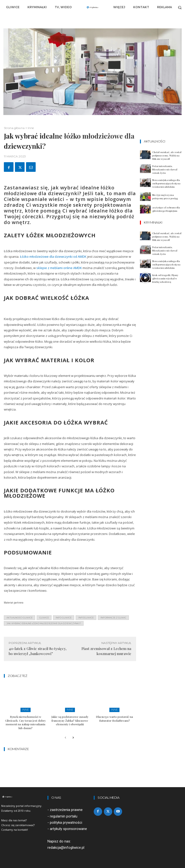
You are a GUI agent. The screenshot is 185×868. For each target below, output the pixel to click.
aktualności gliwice (20, 618)
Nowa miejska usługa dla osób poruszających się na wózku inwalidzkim (166, 183)
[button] (180, 7)
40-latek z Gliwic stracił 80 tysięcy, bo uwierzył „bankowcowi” (38, 651)
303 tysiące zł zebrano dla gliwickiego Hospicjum (166, 209)
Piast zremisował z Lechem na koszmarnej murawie (106, 651)
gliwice (44, 618)
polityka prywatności (66, 822)
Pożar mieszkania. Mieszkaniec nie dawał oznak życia (165, 169)
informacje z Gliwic (113, 618)
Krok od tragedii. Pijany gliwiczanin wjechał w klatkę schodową (165, 278)
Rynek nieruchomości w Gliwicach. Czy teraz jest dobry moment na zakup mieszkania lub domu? (25, 722)
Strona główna (14, 128)
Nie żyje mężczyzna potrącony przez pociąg (165, 197)
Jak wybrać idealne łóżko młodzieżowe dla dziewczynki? (44, 623)
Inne (31, 128)
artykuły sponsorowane (68, 828)
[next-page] (73, 737)
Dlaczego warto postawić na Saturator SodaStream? (114, 718)
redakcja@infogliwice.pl (66, 847)
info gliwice (64, 618)
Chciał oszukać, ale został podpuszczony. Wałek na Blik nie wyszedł (167, 155)
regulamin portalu (64, 816)
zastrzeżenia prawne (66, 809)
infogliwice (86, 618)
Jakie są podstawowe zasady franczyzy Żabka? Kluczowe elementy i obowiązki (70, 720)
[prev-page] (65, 737)
